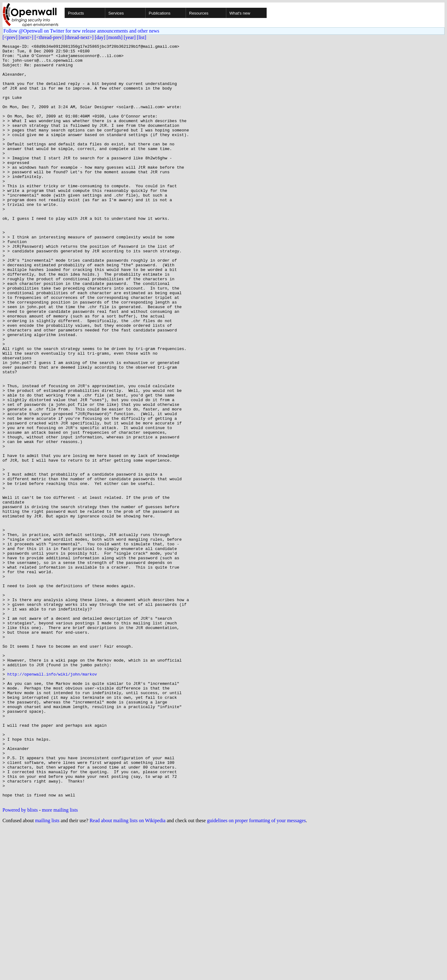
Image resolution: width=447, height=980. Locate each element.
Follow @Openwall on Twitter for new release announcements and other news (81, 31)
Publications (160, 13)
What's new (240, 13)
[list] (142, 37)
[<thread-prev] (49, 37)
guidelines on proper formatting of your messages (256, 972)
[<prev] (10, 37)
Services (116, 13)
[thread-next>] (79, 37)
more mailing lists (60, 962)
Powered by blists (20, 962)
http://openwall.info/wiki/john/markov (52, 800)
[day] (100, 37)
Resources (199, 13)
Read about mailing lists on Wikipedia (127, 972)
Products (76, 13)
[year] (130, 37)
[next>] (26, 37)
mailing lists (47, 972)
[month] (115, 37)
